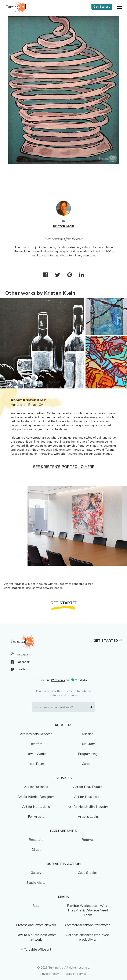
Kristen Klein (64, 226)
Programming (88, 754)
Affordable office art (36, 950)
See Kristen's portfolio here (64, 467)
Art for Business (36, 787)
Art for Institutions (36, 807)
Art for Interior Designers (36, 797)
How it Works (36, 754)
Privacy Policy (50, 974)
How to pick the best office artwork (36, 937)
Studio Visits (36, 883)
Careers (88, 764)
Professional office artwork (36, 925)
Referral (88, 840)
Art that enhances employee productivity (88, 937)
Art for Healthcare (88, 797)
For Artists (36, 817)
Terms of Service (75, 974)
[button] (119, 7)
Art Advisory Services (36, 734)
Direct (36, 850)
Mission (88, 734)
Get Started (102, 7)
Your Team (36, 764)
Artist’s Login (88, 817)
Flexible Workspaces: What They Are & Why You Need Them (88, 910)
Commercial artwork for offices (88, 925)
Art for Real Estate (88, 787)
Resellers (36, 840)
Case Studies (88, 873)
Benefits (36, 744)
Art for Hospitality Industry (88, 807)
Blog (36, 906)
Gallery (36, 873)
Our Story (88, 744)
